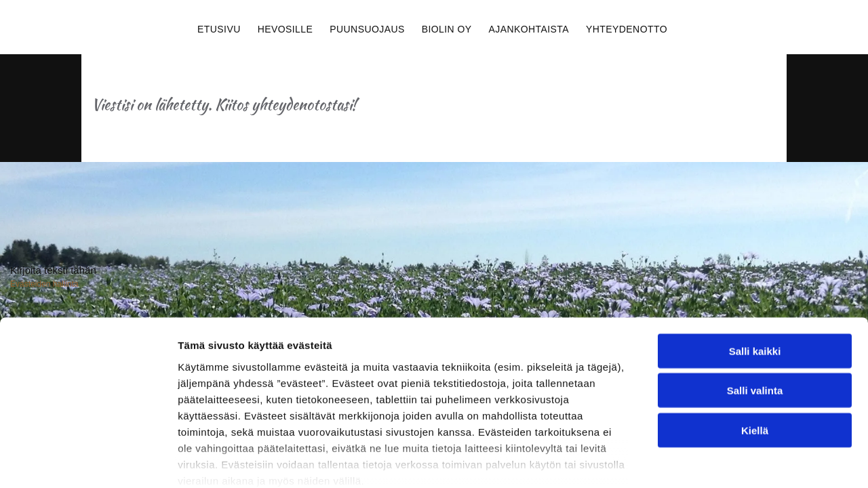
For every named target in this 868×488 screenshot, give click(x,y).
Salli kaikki (755, 243)
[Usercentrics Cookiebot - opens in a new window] (88, 426)
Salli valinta (755, 282)
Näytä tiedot (725, 425)
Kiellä (755, 322)
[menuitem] (221, 27)
